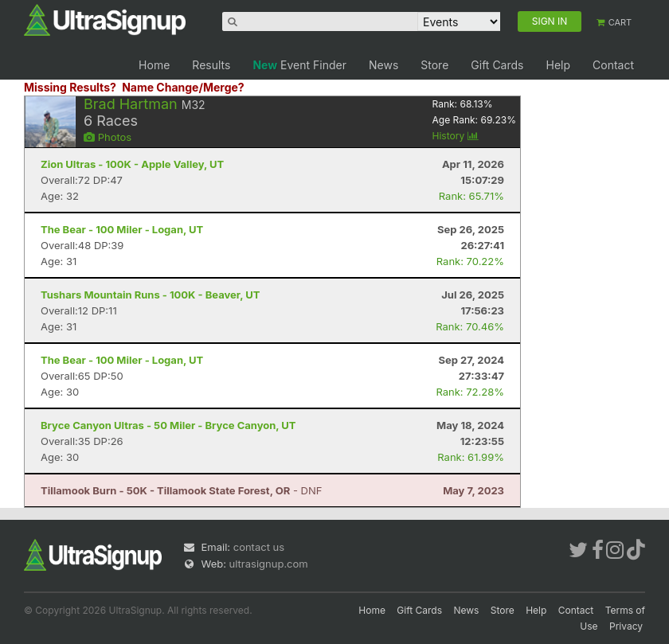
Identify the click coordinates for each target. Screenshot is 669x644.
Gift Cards (497, 65)
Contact (613, 65)
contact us (259, 547)
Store (434, 65)
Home (154, 65)
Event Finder (299, 65)
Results (211, 65)
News (383, 65)
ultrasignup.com (269, 564)
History (456, 136)
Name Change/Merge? (183, 87)
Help (558, 65)
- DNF (181, 490)
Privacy (626, 626)
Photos (108, 137)
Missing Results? (70, 87)
